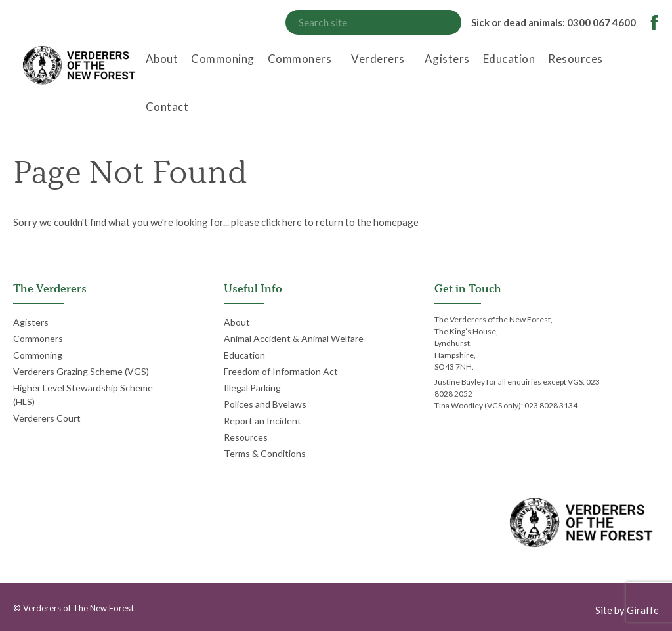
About (162, 59)
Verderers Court (47, 418)
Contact (167, 107)
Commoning (223, 59)
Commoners (300, 59)
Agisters (447, 59)
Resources (576, 59)
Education (509, 59)
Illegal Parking (252, 388)
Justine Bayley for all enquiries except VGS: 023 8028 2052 (517, 388)
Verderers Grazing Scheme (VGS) (81, 371)
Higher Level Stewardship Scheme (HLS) (83, 395)
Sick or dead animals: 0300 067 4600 (554, 22)
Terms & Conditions (265, 453)
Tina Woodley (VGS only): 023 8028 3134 (506, 405)
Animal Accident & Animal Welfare (294, 338)
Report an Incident (262, 421)
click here (282, 222)
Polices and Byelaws (265, 404)
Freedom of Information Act (281, 371)
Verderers (378, 59)
